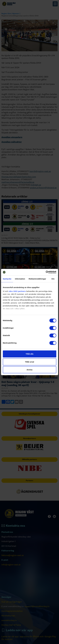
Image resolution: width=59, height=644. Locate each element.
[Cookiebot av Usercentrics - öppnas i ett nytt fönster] (46, 272)
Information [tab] (20, 279)
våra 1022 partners (17, 291)
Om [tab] (53, 279)
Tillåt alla (30, 354)
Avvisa (30, 370)
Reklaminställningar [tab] (37, 279)
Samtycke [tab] (7, 279)
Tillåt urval (29, 362)
